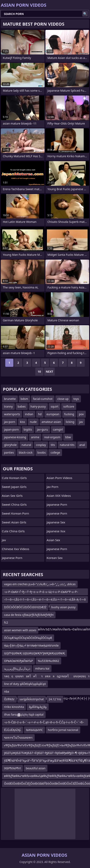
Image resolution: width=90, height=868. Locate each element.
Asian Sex (53, 540)
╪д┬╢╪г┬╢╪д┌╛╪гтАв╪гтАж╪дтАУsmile (31, 645)
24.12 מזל (55, 699)
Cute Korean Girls (14, 478)
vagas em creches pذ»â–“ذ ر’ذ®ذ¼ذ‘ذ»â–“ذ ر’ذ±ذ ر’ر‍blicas (40, 584)
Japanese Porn (12, 558)
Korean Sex (55, 558)
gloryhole (10, 445)
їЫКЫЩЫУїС (34, 730)
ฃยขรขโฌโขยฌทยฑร (18, 737)
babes (22, 406)
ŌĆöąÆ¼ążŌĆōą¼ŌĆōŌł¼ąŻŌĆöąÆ (28, 638)
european (53, 414)
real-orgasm (52, 437)
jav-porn (10, 422)
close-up (63, 399)
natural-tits (67, 445)
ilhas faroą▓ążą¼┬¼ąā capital (24, 714)
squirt (55, 406)
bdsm (24, 399)
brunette (10, 399)
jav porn (52, 487)
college (55, 452)
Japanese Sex (56, 522)
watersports (12, 414)
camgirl (58, 429)
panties (9, 452)
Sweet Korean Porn (15, 513)
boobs (42, 452)
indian (29, 414)
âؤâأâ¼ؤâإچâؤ (38, 707)
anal (82, 445)
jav (81, 422)
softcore (69, 406)
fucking (69, 414)
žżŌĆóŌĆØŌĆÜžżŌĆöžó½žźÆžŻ (25, 607)
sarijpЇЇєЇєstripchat (32, 699)
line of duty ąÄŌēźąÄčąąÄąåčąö (25, 684)
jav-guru (42, 429)
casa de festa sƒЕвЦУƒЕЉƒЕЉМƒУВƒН (29, 615)
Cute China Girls (13, 531)
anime (35, 437)
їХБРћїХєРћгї (12, 768)
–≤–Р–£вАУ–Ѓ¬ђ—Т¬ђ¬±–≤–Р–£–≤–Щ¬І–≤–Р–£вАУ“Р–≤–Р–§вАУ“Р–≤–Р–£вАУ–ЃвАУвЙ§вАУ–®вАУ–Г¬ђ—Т (41, 593)
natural (26, 445)
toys (76, 399)
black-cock (26, 452)
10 (39, 372)
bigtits (28, 429)
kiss (23, 422)
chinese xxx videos (16, 549)
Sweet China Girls (14, 504)
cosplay (41, 445)
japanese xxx (56, 531)
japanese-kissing (15, 437)
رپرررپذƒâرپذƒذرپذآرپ (17, 668)
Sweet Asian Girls (14, 522)
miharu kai (42, 668)
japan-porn (11, 429)
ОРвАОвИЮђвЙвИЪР (18, 661)
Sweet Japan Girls (14, 487)
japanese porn (57, 549)
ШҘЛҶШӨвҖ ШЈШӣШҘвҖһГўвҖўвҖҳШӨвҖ (34, 653)
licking (70, 422)
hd (40, 414)
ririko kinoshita (14, 707)
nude (33, 422)
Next (50, 372)
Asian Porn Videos (59, 478)
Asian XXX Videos (59, 496)
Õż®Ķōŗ (9, 699)
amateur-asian (51, 422)
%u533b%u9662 (48, 661)
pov (81, 414)
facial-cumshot (43, 399)
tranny (8, 406)
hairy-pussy (38, 406)
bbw (68, 437)
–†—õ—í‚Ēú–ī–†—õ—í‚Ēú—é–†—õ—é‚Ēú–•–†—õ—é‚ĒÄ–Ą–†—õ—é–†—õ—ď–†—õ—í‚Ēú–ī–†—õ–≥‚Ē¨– (45, 600)
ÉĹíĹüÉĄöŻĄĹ (13, 730)
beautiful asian (36, 768)
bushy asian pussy (63, 607)
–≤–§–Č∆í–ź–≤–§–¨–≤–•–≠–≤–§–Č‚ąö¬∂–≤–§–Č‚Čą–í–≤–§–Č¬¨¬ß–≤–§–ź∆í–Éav (44, 723)
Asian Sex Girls (12, 496)
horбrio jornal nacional (63, 730)
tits (53, 445)
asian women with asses (20, 630)
